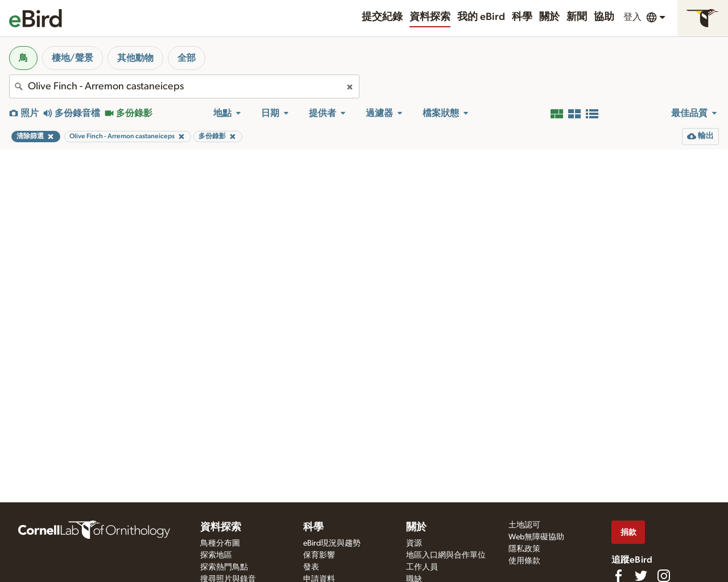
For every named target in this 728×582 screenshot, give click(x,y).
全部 (187, 58)
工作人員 (422, 567)
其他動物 (135, 58)
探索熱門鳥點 (224, 567)
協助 (604, 17)
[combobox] (184, 86)
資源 (414, 543)
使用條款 (524, 561)
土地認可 (524, 525)
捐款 (628, 532)
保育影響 (319, 555)
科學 (522, 17)
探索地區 (216, 555)
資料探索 (430, 17)
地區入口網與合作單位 (446, 555)
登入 (632, 17)
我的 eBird (481, 17)
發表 (311, 567)
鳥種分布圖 (220, 543)
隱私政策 (524, 549)
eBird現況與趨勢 (332, 543)
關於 (549, 17)
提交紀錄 (382, 17)
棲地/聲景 (73, 58)
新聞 (577, 17)
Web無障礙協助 (536, 537)
